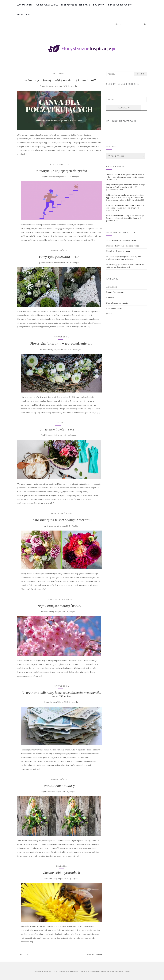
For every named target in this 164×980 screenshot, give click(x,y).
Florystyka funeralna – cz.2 (59, 257)
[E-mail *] (126, 100)
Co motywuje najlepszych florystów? (61, 171)
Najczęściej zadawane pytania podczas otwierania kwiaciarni (124, 258)
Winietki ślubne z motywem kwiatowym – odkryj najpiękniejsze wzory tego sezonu (125, 176)
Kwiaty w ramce (123, 251)
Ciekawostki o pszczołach (61, 873)
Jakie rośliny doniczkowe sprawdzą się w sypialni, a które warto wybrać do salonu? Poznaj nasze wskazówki (125, 197)
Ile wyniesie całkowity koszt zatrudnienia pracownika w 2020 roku (61, 694)
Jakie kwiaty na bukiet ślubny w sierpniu (61, 520)
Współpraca (25, 15)
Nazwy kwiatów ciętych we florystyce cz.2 (125, 266)
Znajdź (140, 74)
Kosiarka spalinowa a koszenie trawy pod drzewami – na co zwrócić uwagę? (125, 207)
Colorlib (103, 971)
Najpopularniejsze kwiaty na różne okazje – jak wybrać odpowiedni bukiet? (126, 186)
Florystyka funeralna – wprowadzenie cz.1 (61, 343)
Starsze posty (25, 954)
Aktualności (25, 5)
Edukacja (99, 5)
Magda (74, 86)
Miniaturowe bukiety (59, 786)
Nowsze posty (94, 954)
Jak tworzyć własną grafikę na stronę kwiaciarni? (59, 80)
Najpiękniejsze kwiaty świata (59, 606)
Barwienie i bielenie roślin (59, 429)
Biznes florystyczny (120, 5)
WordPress (126, 971)
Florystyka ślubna (47, 5)
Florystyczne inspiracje (75, 5)
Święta (109, 314)
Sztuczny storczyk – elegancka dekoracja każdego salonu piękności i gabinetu (125, 217)
